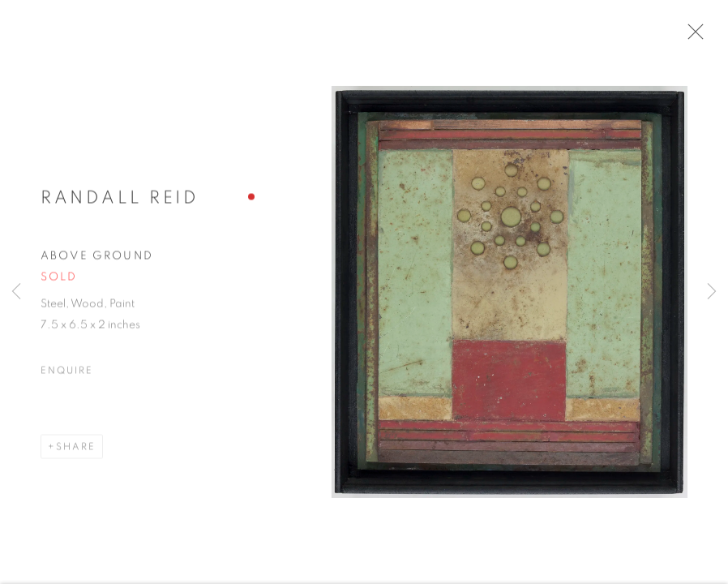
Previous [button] (16, 292)
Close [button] (708, 36)
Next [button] (712, 292)
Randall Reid (120, 206)
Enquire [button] (66, 378)
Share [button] (76, 454)
